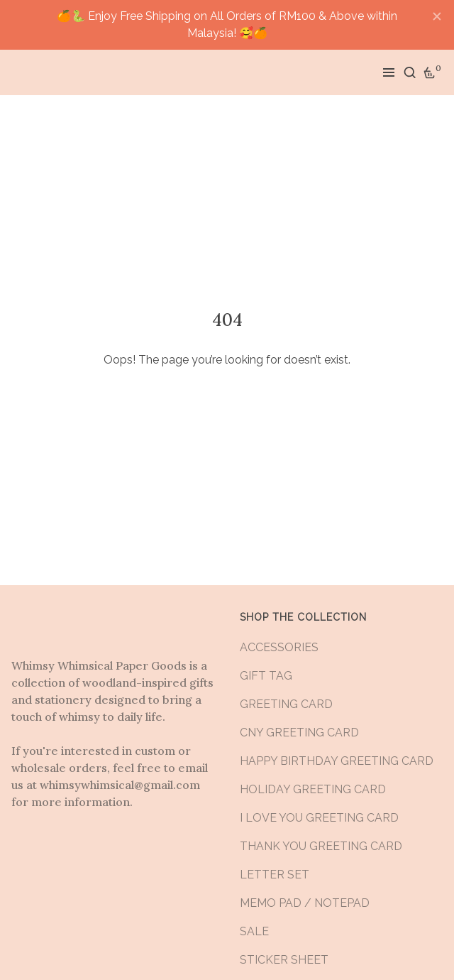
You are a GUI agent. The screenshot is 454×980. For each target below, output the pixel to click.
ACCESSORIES (279, 647)
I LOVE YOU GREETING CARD (319, 818)
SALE (254, 931)
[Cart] (430, 72)
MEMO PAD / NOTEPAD (305, 903)
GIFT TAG (266, 676)
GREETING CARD (286, 704)
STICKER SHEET (284, 960)
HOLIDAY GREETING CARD (313, 789)
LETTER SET (275, 875)
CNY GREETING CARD (299, 733)
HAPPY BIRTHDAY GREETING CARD (337, 761)
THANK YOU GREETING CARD (321, 846)
